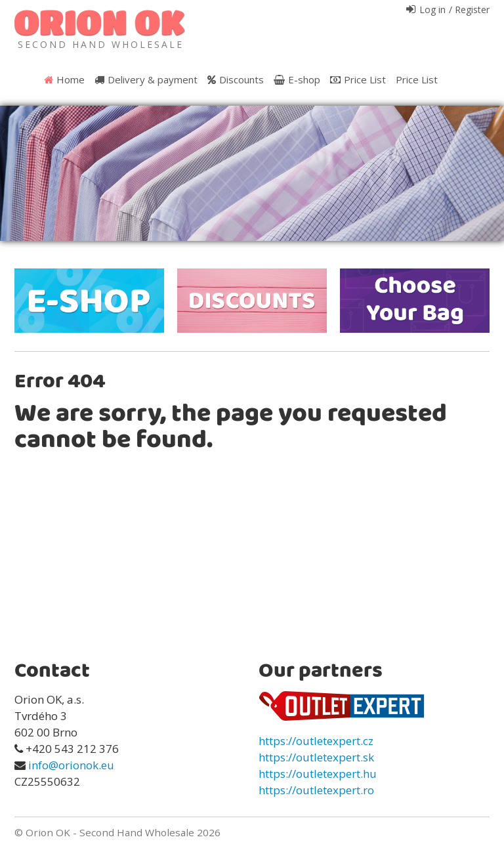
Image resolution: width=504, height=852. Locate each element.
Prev (17, 178)
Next (487, 178)
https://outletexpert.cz (316, 741)
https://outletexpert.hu (318, 774)
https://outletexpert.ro (316, 790)
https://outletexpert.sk (316, 757)
